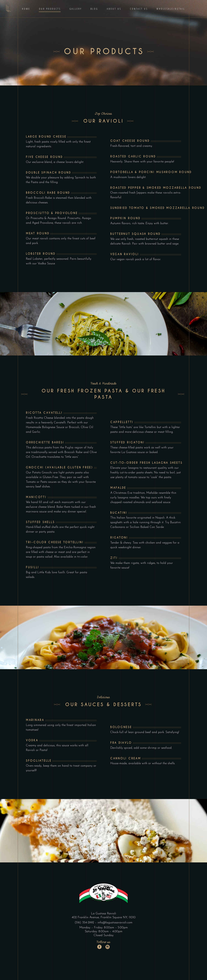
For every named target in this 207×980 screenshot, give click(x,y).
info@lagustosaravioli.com (115, 923)
